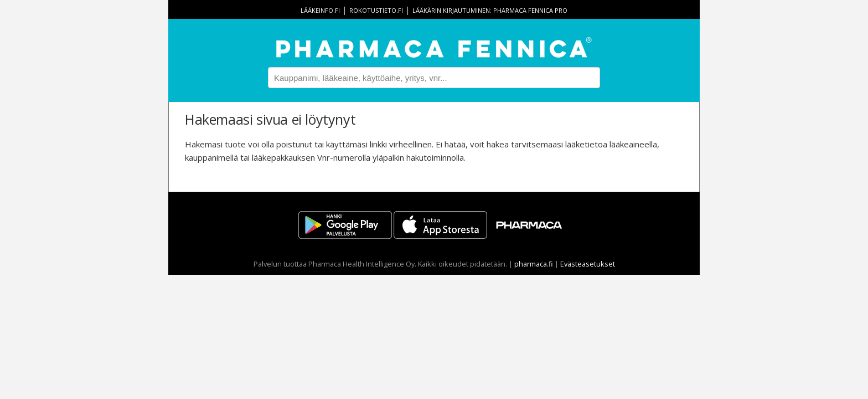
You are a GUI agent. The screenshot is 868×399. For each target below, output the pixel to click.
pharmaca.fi (534, 264)
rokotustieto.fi (376, 10)
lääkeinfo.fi (320, 10)
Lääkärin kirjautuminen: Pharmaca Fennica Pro (490, 10)
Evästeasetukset (588, 264)
